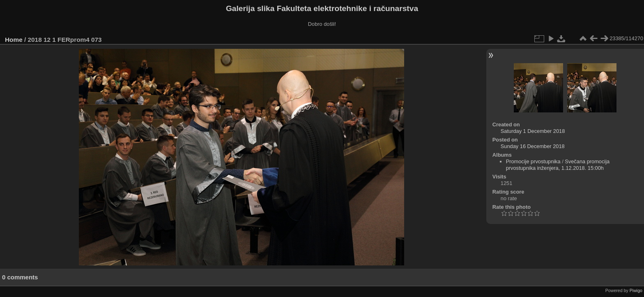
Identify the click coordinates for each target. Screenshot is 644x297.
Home (14, 40)
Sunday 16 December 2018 (533, 146)
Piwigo (636, 290)
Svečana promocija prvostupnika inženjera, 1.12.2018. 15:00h (558, 165)
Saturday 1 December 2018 (533, 131)
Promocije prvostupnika (533, 161)
